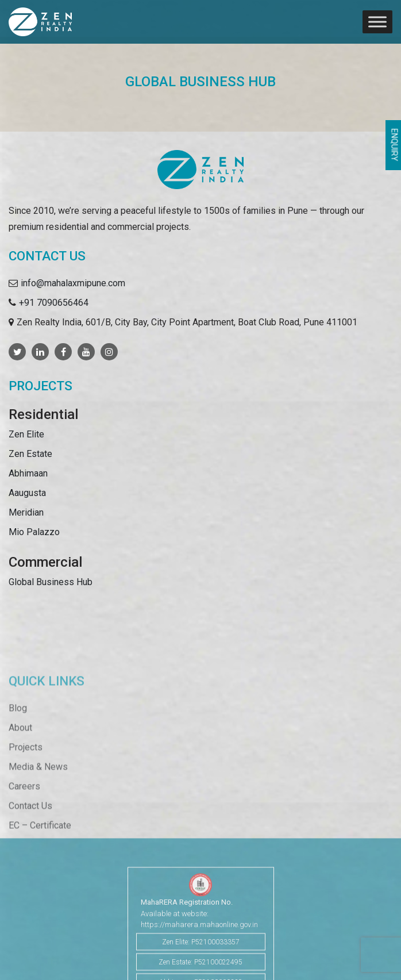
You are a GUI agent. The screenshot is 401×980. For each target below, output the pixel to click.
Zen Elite (26, 434)
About (20, 753)
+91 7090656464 (54, 303)
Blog (18, 734)
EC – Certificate (40, 851)
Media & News (38, 792)
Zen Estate (30, 454)
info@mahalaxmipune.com (73, 283)
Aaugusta (27, 493)
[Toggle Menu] (377, 22)
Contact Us (30, 831)
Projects (26, 773)
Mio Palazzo (34, 532)
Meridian (26, 512)
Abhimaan (28, 473)
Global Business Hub (51, 582)
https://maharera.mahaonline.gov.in (199, 946)
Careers (24, 812)
